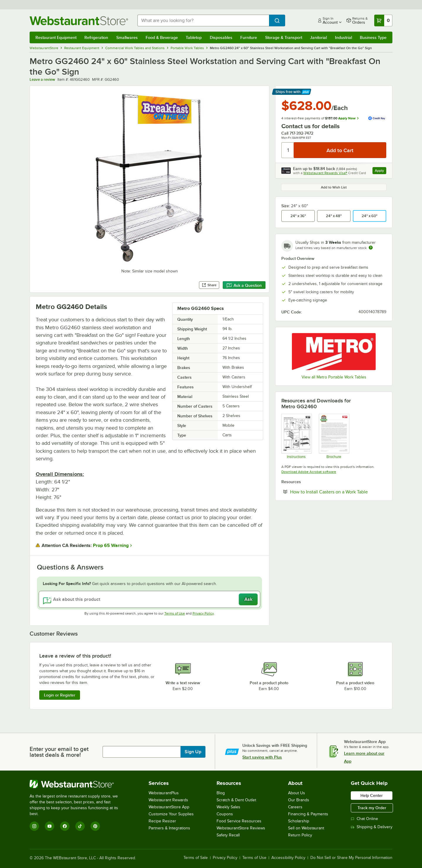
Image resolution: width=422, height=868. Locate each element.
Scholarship (299, 821)
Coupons (225, 814)
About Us (297, 793)
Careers (295, 807)
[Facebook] (65, 826)
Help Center (372, 795)
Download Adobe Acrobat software (309, 472)
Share (209, 285)
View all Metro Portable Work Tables (334, 377)
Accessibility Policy (288, 858)
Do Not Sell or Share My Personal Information (351, 858)
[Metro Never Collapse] (334, 436)
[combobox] (203, 20)
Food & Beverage (162, 37)
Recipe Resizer (162, 821)
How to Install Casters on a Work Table (338, 492)
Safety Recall (228, 835)
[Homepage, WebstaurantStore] (79, 21)
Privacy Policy (203, 613)
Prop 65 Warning (111, 545)
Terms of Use (175, 613)
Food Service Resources (239, 821)
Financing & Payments (308, 814)
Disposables (221, 37)
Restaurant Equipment (56, 37)
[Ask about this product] (149, 599)
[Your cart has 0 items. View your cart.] (383, 20)
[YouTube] (50, 826)
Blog (221, 793)
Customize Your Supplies (171, 814)
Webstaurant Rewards (168, 800)
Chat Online (364, 819)
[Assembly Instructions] (296, 436)
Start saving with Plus (262, 757)
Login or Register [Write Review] (60, 695)
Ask (248, 599)
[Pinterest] (95, 826)
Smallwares (127, 37)
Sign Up (193, 752)
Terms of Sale (196, 858)
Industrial (343, 37)
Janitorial (318, 37)
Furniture (249, 37)
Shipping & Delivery (372, 827)
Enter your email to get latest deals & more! (59, 752)
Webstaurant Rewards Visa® (325, 173)
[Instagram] (34, 826)
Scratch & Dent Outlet (236, 800)
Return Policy (300, 835)
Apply (381, 171)
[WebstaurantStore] (78, 784)
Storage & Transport (284, 37)
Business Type (373, 37)
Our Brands (299, 800)
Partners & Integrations (169, 828)
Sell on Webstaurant (306, 828)
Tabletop (194, 37)
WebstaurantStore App (169, 807)
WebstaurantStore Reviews (241, 828)
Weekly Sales (228, 807)
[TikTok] (80, 826)
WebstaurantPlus (164, 793)
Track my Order (372, 808)
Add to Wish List (334, 187)
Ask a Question (244, 285)
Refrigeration (96, 37)
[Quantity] (288, 150)
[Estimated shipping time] (371, 248)
